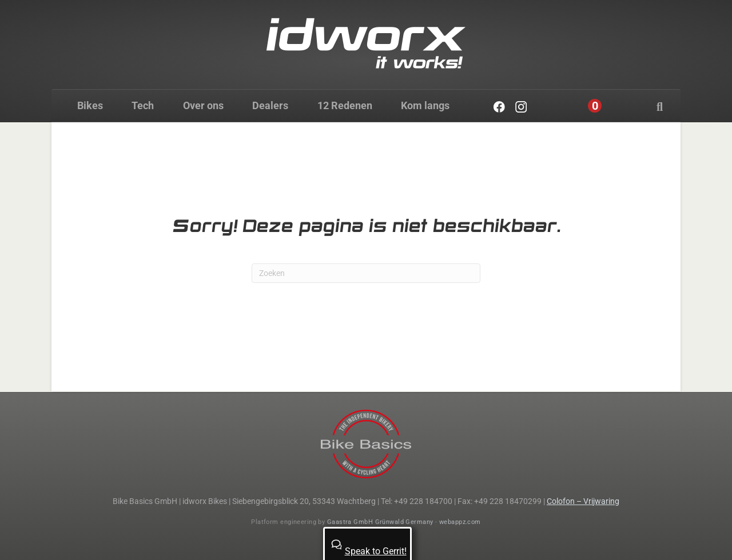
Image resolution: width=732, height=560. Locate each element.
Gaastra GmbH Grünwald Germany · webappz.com (404, 522)
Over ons (203, 105)
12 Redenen (345, 105)
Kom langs (425, 105)
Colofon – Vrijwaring (583, 501)
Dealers (270, 105)
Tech (143, 105)
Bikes (90, 105)
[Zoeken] (660, 107)
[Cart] (595, 106)
